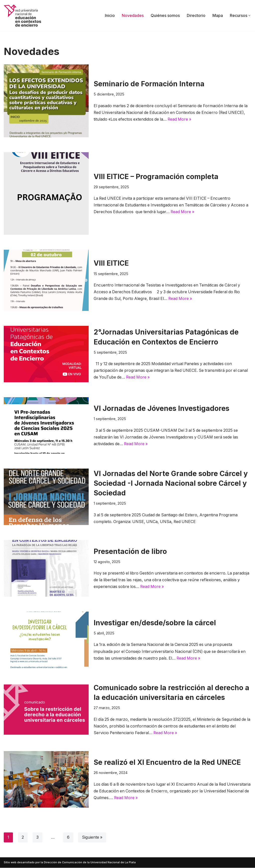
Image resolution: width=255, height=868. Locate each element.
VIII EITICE (111, 263)
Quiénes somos (165, 15)
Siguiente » (92, 838)
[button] (249, 16)
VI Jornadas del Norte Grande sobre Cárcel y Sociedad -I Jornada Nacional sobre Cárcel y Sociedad (171, 483)
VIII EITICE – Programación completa (156, 176)
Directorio (196, 15)
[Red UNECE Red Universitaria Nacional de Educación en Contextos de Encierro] (22, 16)
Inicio (110, 15)
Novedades (133, 15)
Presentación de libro (130, 551)
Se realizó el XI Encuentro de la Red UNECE (167, 762)
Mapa (218, 15)
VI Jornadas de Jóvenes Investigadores (162, 408)
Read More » (181, 119)
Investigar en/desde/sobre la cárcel (155, 623)
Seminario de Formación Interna (149, 84)
